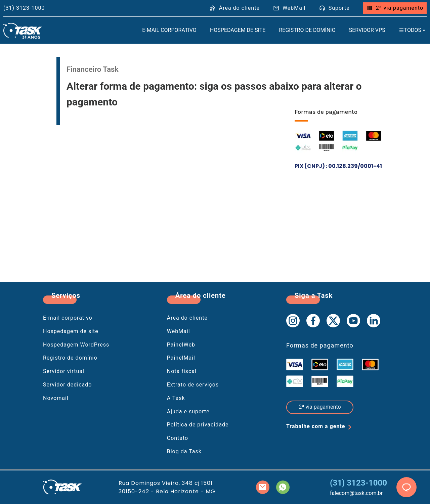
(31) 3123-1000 (358, 483)
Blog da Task (184, 451)
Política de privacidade (198, 425)
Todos (413, 30)
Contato (178, 438)
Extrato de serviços (193, 385)
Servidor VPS (367, 30)
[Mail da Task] (263, 487)
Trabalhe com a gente (320, 427)
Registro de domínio (307, 30)
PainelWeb (181, 345)
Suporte (334, 8)
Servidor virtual (64, 371)
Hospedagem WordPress (76, 345)
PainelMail (181, 358)
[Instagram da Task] (293, 321)
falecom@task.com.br (356, 493)
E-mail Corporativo (169, 30)
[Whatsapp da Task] (283, 487)
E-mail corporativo (68, 318)
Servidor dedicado (67, 385)
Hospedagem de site (238, 30)
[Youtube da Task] (353, 321)
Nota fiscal (182, 371)
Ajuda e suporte (188, 411)
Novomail (56, 398)
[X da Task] (333, 321)
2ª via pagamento (395, 8)
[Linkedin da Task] (374, 321)
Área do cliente (235, 8)
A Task (176, 398)
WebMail (289, 8)
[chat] (406, 487)
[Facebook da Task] (313, 321)
